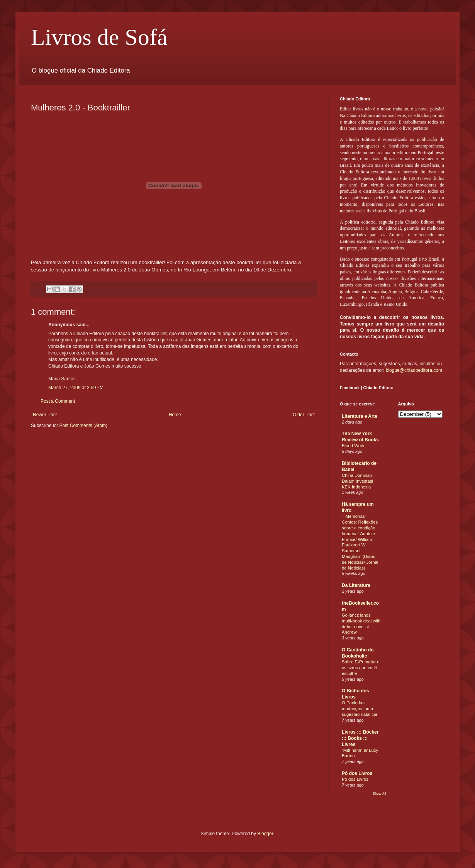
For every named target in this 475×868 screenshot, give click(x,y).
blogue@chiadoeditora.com (414, 370)
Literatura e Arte (360, 416)
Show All (379, 793)
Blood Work (353, 446)
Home (175, 415)
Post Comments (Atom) (83, 426)
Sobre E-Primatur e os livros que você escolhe (361, 668)
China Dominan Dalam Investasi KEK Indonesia (357, 481)
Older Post (304, 415)
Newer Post (45, 415)
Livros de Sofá (99, 37)
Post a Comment (58, 401)
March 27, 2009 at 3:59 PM (76, 388)
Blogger (265, 834)
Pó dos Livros (357, 773)
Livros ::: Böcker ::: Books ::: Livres (360, 738)
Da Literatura (356, 585)
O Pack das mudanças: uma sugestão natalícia (360, 709)
